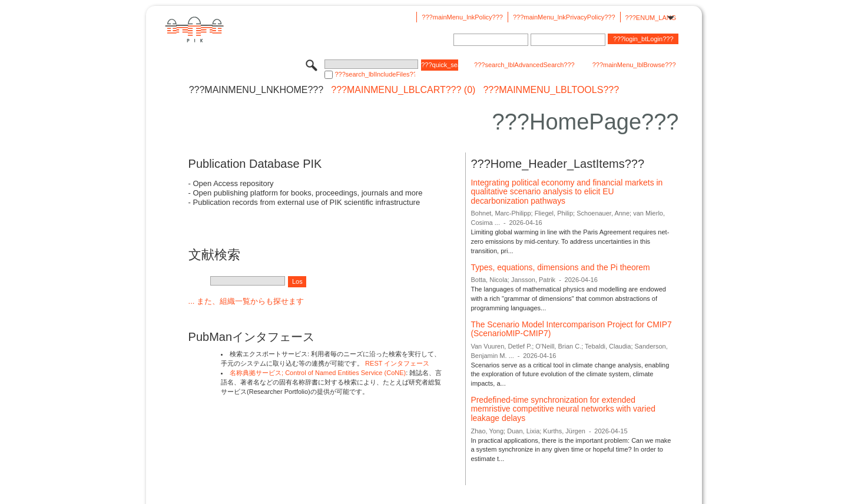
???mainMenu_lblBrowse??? (634, 65)
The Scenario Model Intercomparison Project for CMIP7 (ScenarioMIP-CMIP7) (571, 329)
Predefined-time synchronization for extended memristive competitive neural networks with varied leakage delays (563, 409)
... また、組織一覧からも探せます (246, 301)
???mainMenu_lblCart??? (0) (403, 90)
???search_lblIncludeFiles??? (375, 74)
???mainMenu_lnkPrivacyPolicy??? (564, 17)
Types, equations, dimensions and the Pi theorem (560, 267)
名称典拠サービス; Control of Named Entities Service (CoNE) (318, 373)
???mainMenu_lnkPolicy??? (462, 17)
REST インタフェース (397, 363)
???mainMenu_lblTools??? (551, 90)
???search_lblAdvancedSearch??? (524, 65)
